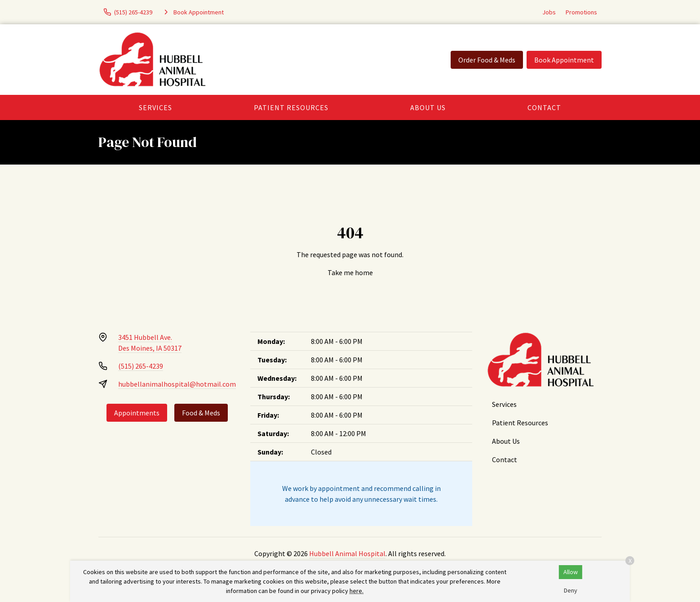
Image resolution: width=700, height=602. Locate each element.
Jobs (549, 12)
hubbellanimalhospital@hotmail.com (177, 384)
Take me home (350, 272)
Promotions (581, 12)
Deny (571, 590)
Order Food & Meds (487, 60)
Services (155, 107)
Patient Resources (291, 107)
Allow (571, 572)
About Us (428, 107)
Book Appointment (564, 60)
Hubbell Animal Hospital (347, 553)
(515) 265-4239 (141, 366)
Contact (544, 107)
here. (357, 591)
